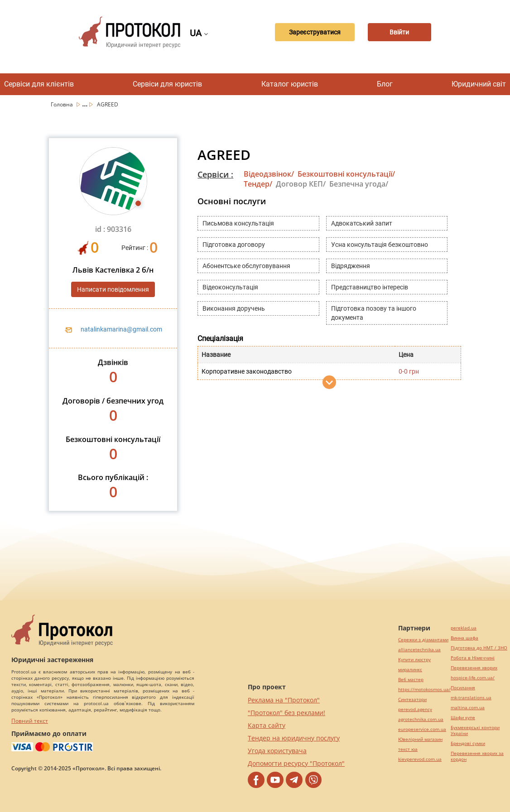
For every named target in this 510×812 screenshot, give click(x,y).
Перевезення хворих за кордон (477, 756)
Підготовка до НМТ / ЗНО (479, 648)
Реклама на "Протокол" (284, 700)
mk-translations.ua (471, 698)
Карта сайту (267, 725)
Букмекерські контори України (475, 730)
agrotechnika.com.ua (421, 719)
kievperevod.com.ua (420, 759)
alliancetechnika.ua (419, 650)
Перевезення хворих (474, 668)
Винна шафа (464, 638)
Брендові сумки (468, 743)
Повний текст (30, 721)
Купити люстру (414, 660)
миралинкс (410, 670)
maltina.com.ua (468, 708)
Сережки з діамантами (423, 640)
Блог (385, 84)
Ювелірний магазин (420, 739)
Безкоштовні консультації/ (346, 174)
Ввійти (399, 32)
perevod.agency (415, 709)
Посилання (463, 688)
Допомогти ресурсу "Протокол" (296, 763)
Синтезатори (412, 699)
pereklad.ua (464, 628)
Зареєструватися (315, 32)
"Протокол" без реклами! (286, 713)
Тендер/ (258, 184)
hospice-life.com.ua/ (473, 678)
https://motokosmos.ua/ (424, 689)
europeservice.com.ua (422, 729)
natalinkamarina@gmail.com (121, 329)
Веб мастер (411, 680)
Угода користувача (277, 751)
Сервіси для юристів (167, 84)
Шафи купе (463, 718)
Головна (63, 104)
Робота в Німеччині (473, 658)
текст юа (408, 749)
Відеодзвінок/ (269, 174)
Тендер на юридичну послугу (294, 738)
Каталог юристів (290, 84)
